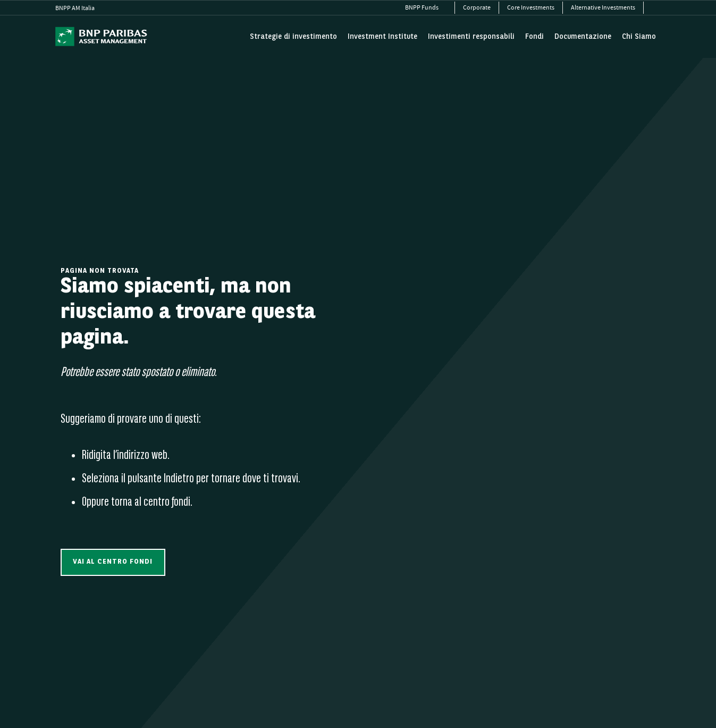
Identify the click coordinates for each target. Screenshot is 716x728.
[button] (113, 562)
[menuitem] (426, 8)
